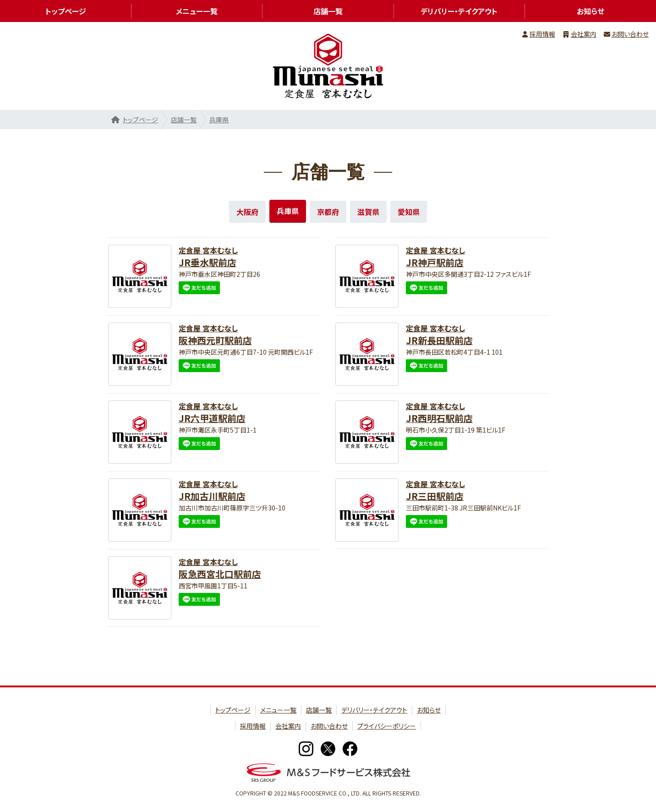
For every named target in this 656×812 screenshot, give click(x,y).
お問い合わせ (630, 34)
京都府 (328, 212)
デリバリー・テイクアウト (459, 11)
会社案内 (584, 34)
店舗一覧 (184, 120)
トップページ (140, 120)
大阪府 (247, 212)
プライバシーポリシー (387, 726)
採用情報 (542, 34)
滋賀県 (368, 212)
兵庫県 (219, 120)
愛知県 (409, 212)
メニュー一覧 (197, 11)
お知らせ (429, 710)
